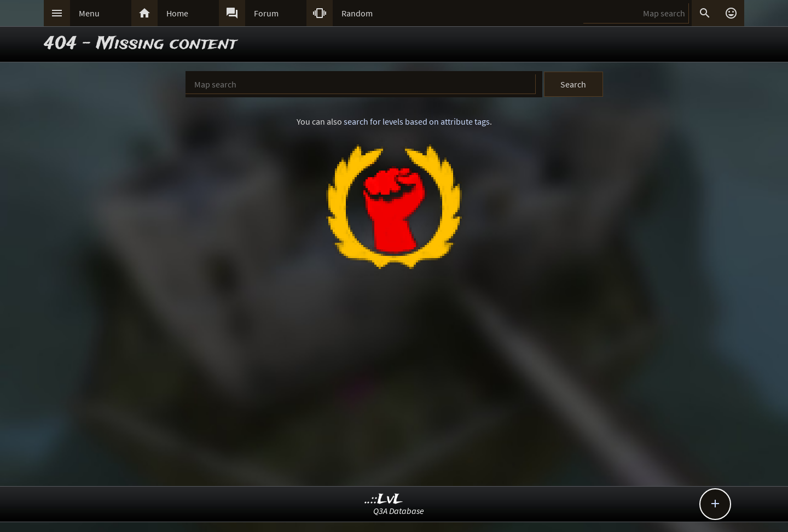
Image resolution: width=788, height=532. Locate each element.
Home (177, 13)
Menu (89, 13)
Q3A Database (399, 511)
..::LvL (384, 499)
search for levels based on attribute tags (417, 121)
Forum (266, 13)
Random (357, 13)
